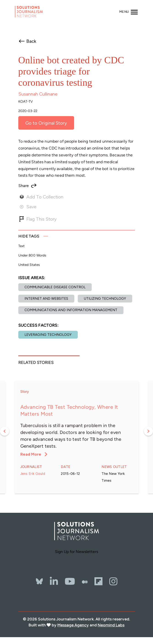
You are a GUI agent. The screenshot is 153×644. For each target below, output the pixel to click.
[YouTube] (70, 581)
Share (24, 186)
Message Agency (73, 625)
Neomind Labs (111, 625)
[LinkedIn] (54, 581)
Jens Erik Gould (33, 474)
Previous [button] (5, 431)
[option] (77, 437)
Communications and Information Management (71, 310)
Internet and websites (46, 299)
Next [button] (148, 431)
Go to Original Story (46, 123)
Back (31, 41)
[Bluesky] (39, 576)
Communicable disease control (55, 287)
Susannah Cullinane (38, 94)
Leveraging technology (48, 335)
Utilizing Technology (105, 299)
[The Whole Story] (85, 581)
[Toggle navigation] (129, 12)
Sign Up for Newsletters (76, 552)
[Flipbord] (98, 581)
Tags (29, 236)
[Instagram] (113, 581)
